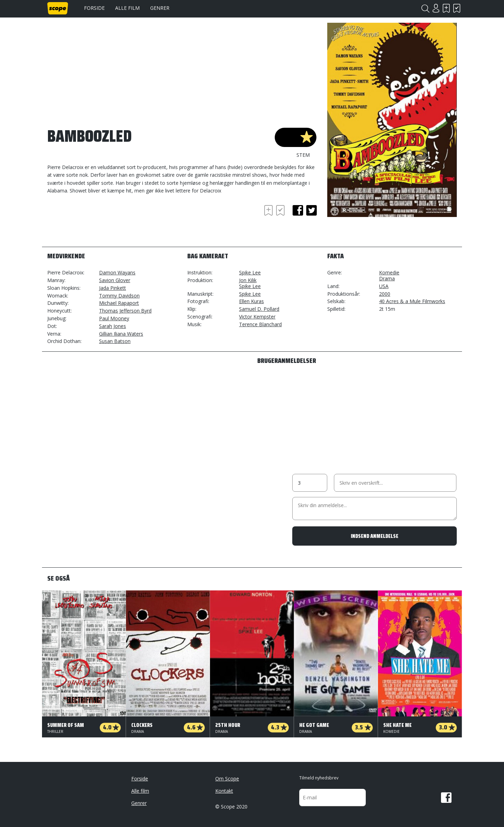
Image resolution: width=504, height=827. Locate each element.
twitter (311, 210)
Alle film (127, 8)
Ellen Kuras (251, 301)
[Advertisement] (103, 223)
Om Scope (227, 779)
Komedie (389, 272)
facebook (298, 210)
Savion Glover (115, 280)
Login (436, 8)
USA (384, 286)
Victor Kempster (257, 317)
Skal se (446, 8)
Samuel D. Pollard (259, 309)
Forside (94, 8)
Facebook (446, 798)
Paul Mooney (114, 318)
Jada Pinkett (113, 288)
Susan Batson (115, 341)
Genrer (160, 8)
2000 (385, 294)
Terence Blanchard (260, 324)
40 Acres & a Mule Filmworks (412, 301)
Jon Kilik (248, 280)
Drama (387, 278)
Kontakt (224, 791)
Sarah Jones (113, 326)
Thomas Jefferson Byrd (125, 311)
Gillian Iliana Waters (121, 334)
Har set (457, 8)
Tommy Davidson (119, 296)
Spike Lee (250, 272)
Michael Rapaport (119, 303)
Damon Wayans (117, 272)
